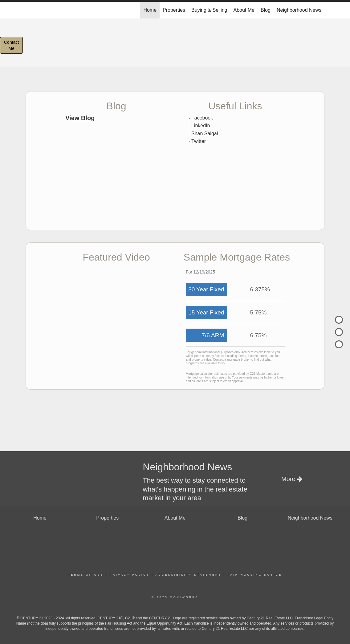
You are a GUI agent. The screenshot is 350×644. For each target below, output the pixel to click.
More (292, 479)
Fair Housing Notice (255, 575)
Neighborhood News (299, 10)
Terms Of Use (86, 575)
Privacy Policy (130, 575)
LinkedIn (201, 126)
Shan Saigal (205, 134)
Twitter (199, 141)
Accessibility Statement (189, 575)
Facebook (202, 118)
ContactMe (11, 45)
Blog (266, 10)
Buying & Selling (209, 10)
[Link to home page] (29, 10)
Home (150, 10)
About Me (244, 10)
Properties (174, 10)
